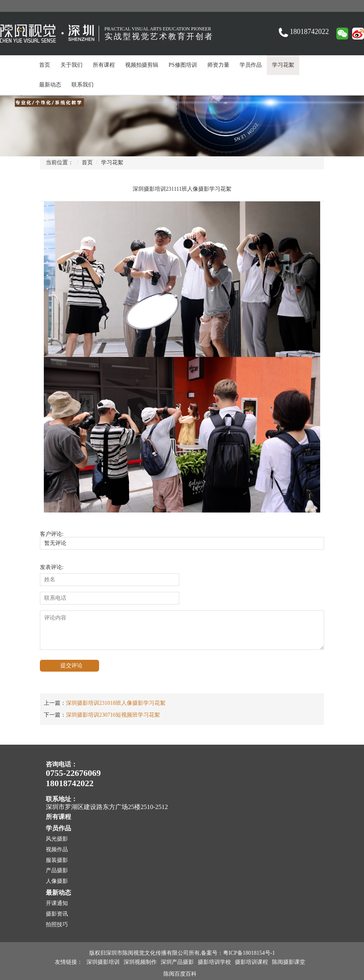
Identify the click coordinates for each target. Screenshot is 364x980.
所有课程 (104, 65)
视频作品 (57, 850)
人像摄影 (57, 881)
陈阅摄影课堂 (289, 962)
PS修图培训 (183, 65)
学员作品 (251, 65)
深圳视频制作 (140, 962)
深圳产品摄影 (177, 962)
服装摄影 (57, 860)
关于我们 (71, 65)
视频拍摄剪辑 (142, 65)
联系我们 (83, 85)
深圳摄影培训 (103, 962)
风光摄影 (57, 839)
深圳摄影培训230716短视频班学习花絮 (113, 715)
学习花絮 (283, 65)
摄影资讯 (57, 914)
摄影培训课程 (251, 962)
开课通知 (57, 903)
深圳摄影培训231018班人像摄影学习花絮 (116, 703)
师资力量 (218, 65)
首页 (45, 65)
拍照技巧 (57, 925)
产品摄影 (57, 870)
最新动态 (50, 85)
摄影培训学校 (214, 962)
